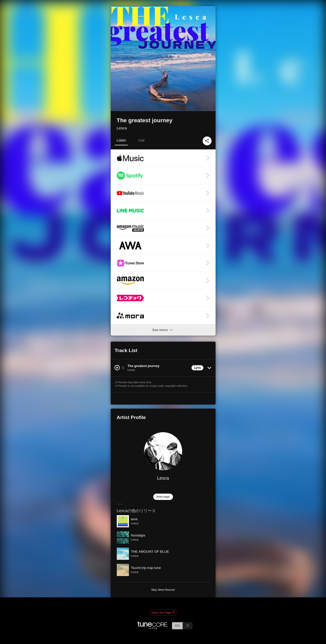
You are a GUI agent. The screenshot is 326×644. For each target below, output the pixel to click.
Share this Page (163, 613)
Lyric (197, 368)
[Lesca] (163, 451)
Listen (121, 140)
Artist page (163, 497)
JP (188, 626)
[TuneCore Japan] (153, 628)
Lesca (122, 128)
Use (141, 140)
